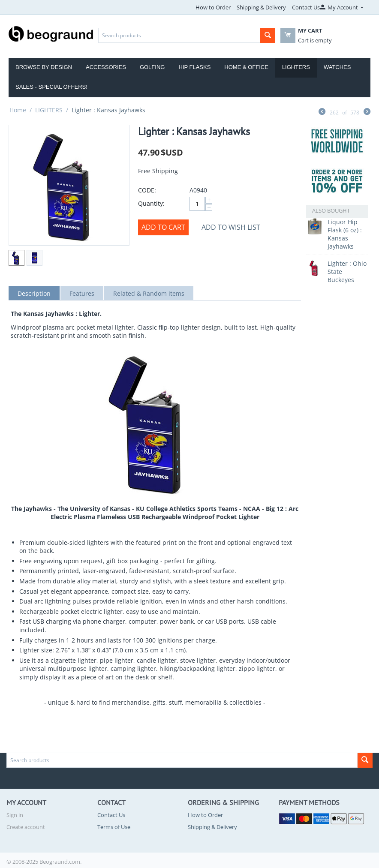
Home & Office (246, 67)
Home (18, 110)
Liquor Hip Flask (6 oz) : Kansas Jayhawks (345, 234)
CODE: (147, 190)
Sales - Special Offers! (51, 87)
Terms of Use (114, 827)
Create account (26, 827)
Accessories (106, 67)
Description (34, 293)
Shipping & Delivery (261, 7)
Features (82, 293)
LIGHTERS (49, 110)
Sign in (15, 815)
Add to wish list (231, 227)
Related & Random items (149, 293)
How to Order (213, 7)
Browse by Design (44, 67)
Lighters (296, 67)
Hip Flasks (194, 67)
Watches (337, 67)
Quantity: (151, 203)
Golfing (152, 67)
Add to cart (163, 227)
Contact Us (306, 7)
